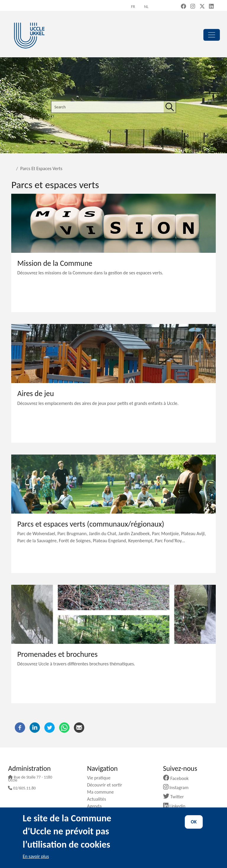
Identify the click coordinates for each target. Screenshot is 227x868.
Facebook (178, 778)
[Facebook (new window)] (184, 7)
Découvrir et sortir (107, 785)
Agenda (96, 806)
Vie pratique (101, 778)
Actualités (99, 799)
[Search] (170, 107)
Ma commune (102, 792)
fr (133, 7)
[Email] (79, 727)
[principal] (212, 35)
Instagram (178, 788)
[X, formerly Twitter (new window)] (202, 7)
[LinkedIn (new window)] (211, 7)
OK (194, 822)
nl (146, 7)
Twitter (176, 797)
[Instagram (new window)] (193, 7)
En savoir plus (36, 856)
